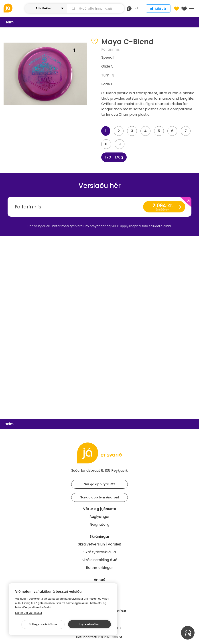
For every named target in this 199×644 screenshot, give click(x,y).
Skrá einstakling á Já (99, 560)
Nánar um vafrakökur (29, 613)
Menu (192, 8)
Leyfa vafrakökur (89, 624)
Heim (9, 22)
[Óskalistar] (177, 8)
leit (133, 8)
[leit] (96, 8)
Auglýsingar (100, 517)
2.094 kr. (164, 207)
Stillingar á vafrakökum (43, 624)
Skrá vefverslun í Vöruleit (100, 544)
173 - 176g (114, 157)
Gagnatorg (100, 524)
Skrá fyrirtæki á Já (100, 552)
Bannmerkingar (99, 568)
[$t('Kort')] (184, 8)
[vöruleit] (14, 8)
